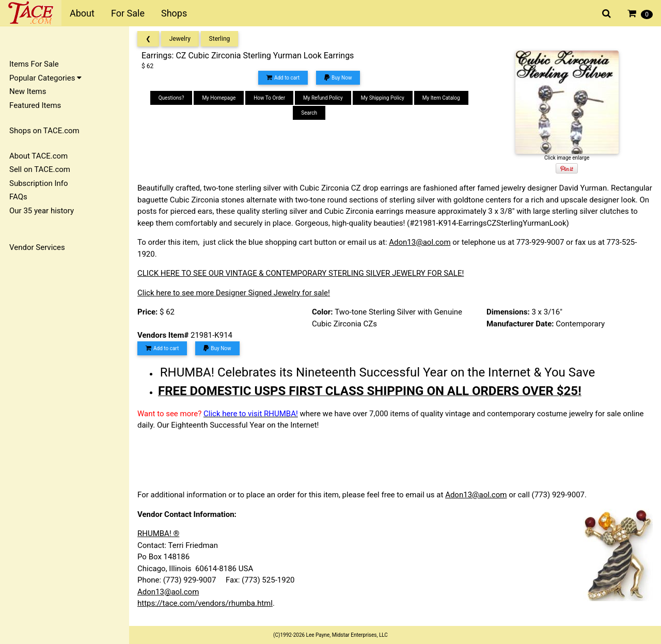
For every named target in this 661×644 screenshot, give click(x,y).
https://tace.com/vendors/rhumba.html (205, 603)
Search (309, 113)
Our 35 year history (42, 211)
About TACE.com (38, 156)
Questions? (171, 98)
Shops (174, 13)
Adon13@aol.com (420, 242)
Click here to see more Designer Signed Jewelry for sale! (234, 293)
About (82, 13)
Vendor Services (37, 247)
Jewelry (180, 39)
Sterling (220, 39)
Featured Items (35, 105)
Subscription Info (39, 183)
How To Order (269, 98)
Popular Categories (45, 78)
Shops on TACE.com (44, 131)
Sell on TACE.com (40, 169)
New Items (28, 91)
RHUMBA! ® (158, 533)
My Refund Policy (323, 98)
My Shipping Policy (383, 98)
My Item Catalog (441, 98)
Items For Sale (34, 64)
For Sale (128, 13)
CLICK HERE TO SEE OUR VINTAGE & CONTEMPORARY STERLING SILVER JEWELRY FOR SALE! (301, 273)
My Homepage (219, 98)
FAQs (18, 197)
